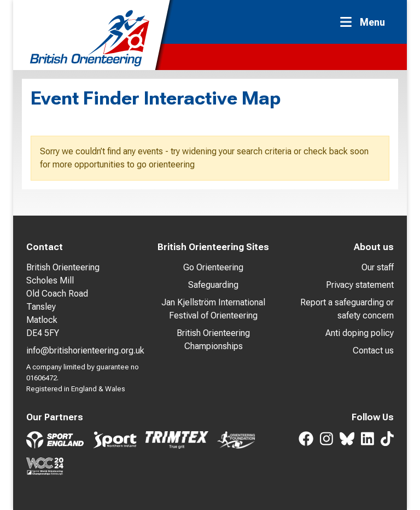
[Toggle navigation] (366, 22)
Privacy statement (360, 285)
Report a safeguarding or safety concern (347, 309)
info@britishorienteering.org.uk (85, 350)
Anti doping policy (360, 333)
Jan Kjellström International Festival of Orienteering (213, 309)
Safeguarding (213, 285)
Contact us (373, 350)
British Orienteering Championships (213, 340)
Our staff (378, 267)
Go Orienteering (213, 267)
